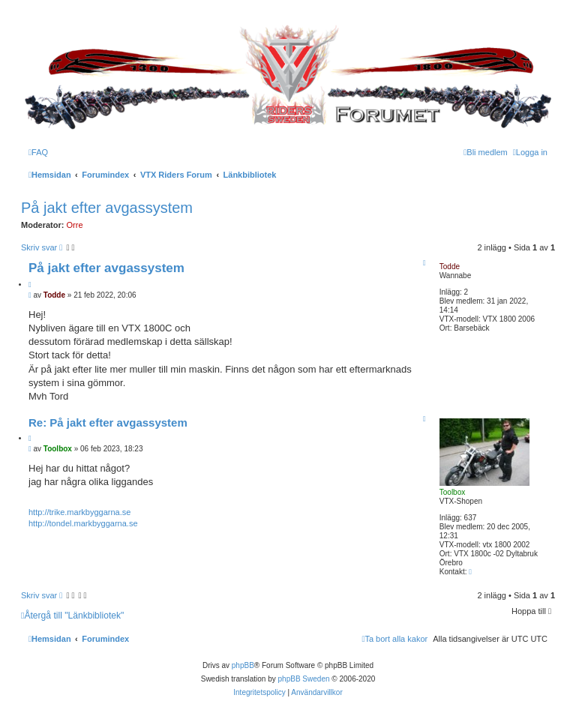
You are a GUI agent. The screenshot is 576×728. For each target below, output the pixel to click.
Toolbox (452, 492)
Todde (450, 267)
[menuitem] (38, 152)
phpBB (243, 665)
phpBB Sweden (304, 679)
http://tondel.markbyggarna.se (83, 523)
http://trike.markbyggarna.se (79, 512)
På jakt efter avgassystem (107, 208)
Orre (75, 225)
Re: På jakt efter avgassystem (108, 422)
